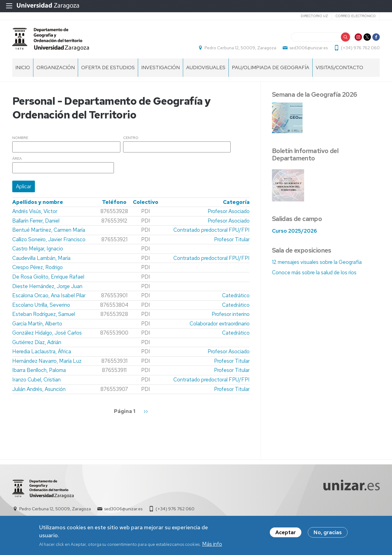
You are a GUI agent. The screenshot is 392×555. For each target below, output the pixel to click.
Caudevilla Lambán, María (41, 258)
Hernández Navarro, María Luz (47, 361)
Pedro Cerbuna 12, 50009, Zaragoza (240, 48)
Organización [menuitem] (56, 67)
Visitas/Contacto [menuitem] (339, 67)
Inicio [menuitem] (23, 67)
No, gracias (328, 534)
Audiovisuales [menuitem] (206, 67)
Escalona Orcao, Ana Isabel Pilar (49, 295)
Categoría (236, 202)
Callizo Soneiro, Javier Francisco (49, 239)
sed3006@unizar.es (309, 48)
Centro (131, 138)
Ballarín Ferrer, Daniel (36, 221)
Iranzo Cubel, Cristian (36, 380)
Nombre (20, 138)
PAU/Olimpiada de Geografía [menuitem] (271, 67)
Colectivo (146, 202)
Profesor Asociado (229, 211)
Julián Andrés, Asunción (39, 389)
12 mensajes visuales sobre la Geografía (317, 262)
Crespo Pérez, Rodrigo (38, 267)
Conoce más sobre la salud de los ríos (314, 272)
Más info (212, 546)
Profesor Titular (232, 239)
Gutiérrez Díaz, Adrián (37, 342)
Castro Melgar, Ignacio (38, 249)
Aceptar (286, 534)
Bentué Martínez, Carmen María (49, 230)
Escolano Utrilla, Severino (41, 305)
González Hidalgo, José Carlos (47, 333)
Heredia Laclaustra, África (42, 351)
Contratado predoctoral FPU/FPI (211, 230)
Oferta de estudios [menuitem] (108, 67)
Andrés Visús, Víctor (35, 211)
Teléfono (114, 202)
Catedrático (236, 295)
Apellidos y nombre (38, 202)
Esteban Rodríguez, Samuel (44, 314)
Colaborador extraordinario (220, 324)
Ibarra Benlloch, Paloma (39, 370)
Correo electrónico (356, 16)
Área (17, 159)
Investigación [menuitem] (160, 67)
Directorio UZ (314, 16)
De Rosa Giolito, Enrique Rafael (48, 277)
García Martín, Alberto (37, 324)
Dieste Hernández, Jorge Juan (47, 286)
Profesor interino (231, 314)
